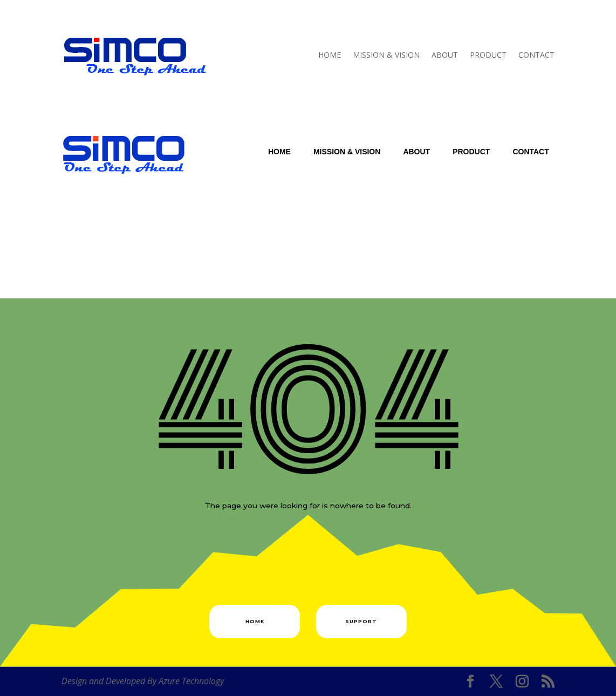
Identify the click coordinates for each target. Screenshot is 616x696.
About (445, 55)
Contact (536, 55)
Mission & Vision (386, 55)
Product (488, 55)
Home (330, 55)
